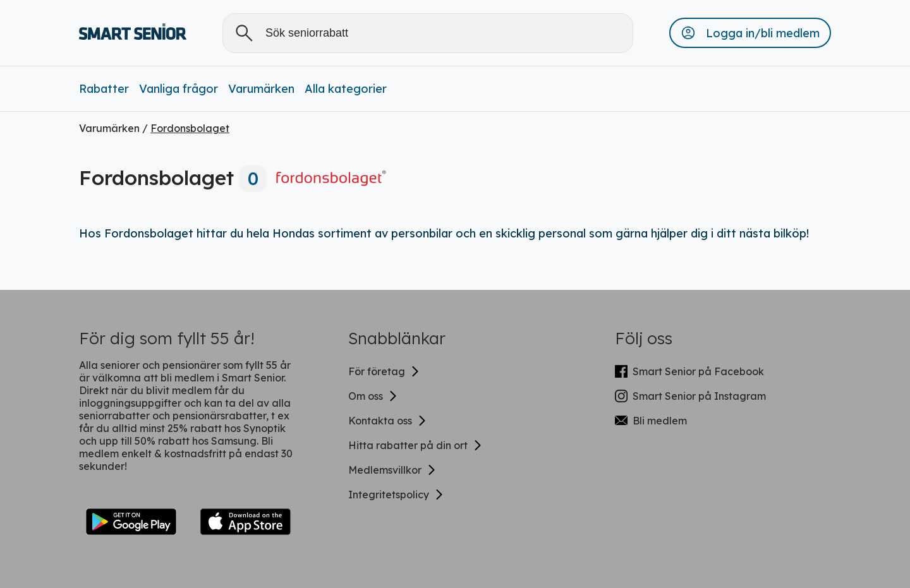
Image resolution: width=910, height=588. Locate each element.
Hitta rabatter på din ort (416, 445)
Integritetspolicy (396, 495)
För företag (384, 371)
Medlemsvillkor (392, 470)
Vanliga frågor (179, 89)
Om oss (373, 396)
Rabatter (104, 89)
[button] (750, 33)
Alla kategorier (346, 89)
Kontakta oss (388, 421)
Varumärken (261, 89)
